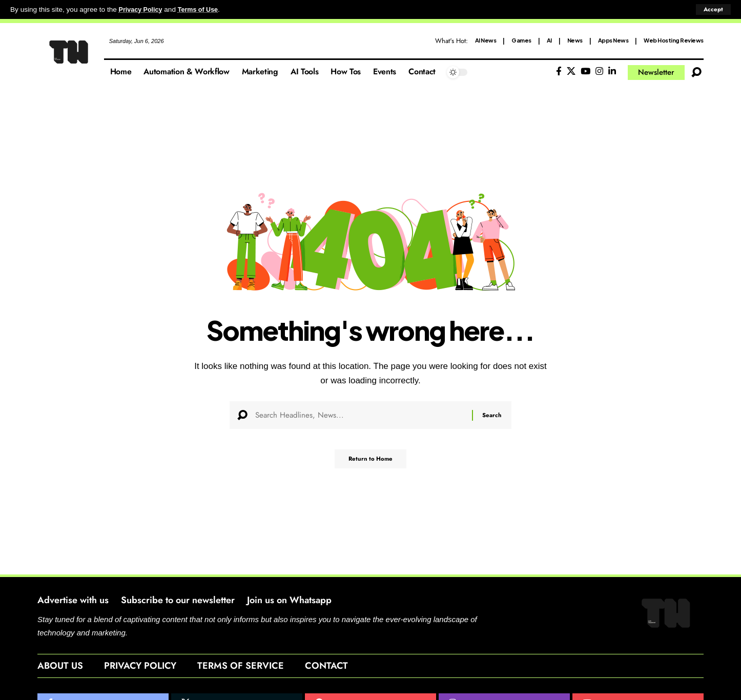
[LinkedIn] (612, 71)
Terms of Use (203, 9)
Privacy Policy (142, 9)
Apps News (613, 40)
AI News (486, 40)
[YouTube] (585, 71)
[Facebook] (559, 71)
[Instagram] (599, 71)
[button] (713, 10)
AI (549, 40)
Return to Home (370, 463)
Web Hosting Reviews (674, 40)
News (575, 40)
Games (521, 40)
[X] (571, 71)
